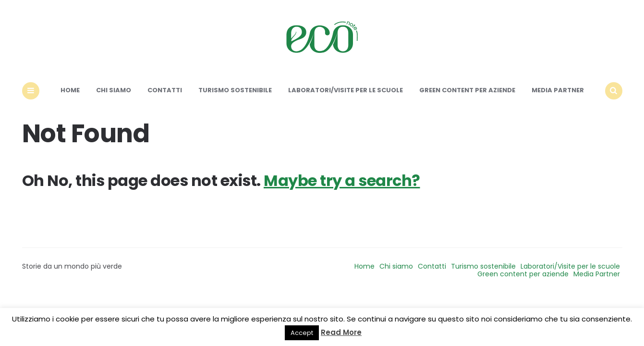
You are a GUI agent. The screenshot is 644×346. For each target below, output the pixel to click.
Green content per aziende (467, 90)
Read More (341, 332)
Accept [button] (302, 333)
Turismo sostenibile (235, 90)
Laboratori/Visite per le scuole (346, 90)
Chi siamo (114, 90)
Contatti (165, 90)
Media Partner (558, 90)
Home (70, 90)
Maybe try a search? (342, 180)
